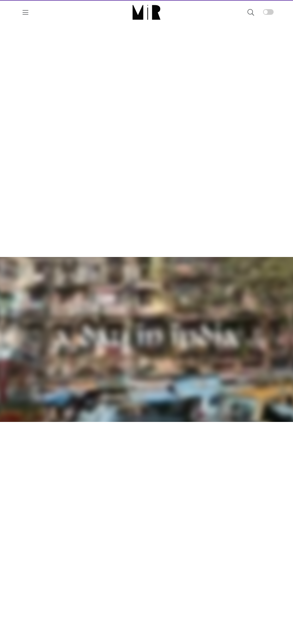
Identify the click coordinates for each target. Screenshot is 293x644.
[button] (251, 12)
